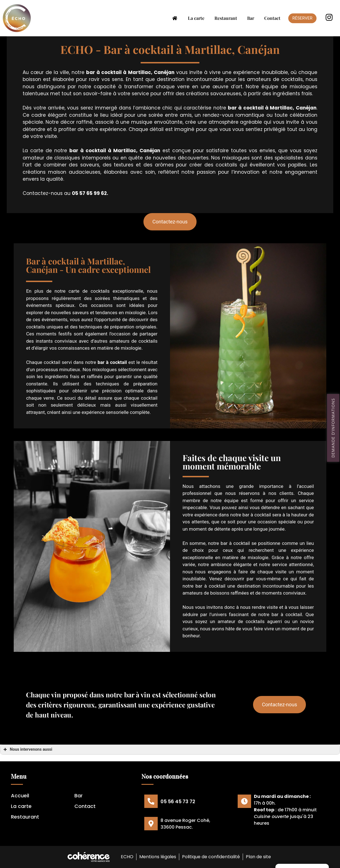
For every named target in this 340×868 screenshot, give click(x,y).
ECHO (127, 857)
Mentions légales (157, 857)
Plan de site (259, 857)
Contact (272, 18)
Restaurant (226, 18)
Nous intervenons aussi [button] (27, 750)
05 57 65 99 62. (90, 193)
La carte (196, 18)
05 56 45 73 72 (178, 802)
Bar (251, 18)
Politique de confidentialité (211, 857)
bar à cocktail (104, 72)
